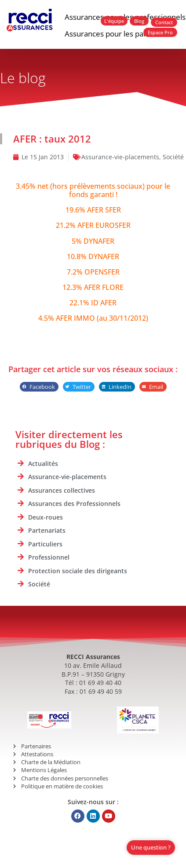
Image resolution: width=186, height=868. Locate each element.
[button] (39, 387)
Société (173, 157)
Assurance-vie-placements (120, 157)
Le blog (23, 78)
